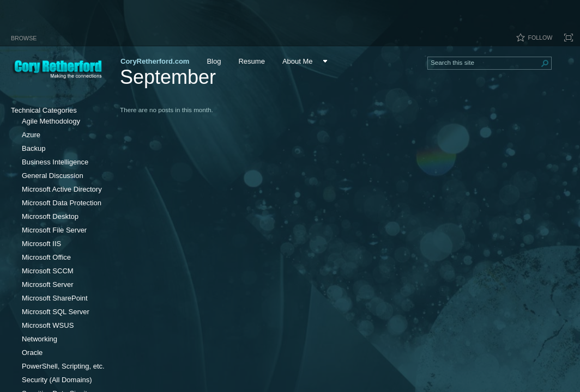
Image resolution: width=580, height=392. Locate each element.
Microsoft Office (46, 257)
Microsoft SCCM (48, 271)
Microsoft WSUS (48, 325)
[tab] (24, 36)
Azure (31, 135)
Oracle (32, 353)
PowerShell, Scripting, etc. (63, 366)
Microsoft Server (48, 284)
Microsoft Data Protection (62, 203)
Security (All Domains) (57, 380)
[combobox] (485, 62)
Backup (34, 148)
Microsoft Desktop (50, 216)
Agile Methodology (51, 121)
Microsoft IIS (41, 244)
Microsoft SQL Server (56, 312)
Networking (40, 339)
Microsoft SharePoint (55, 298)
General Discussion (53, 176)
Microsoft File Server (54, 230)
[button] (545, 63)
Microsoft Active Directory (62, 189)
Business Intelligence (55, 162)
